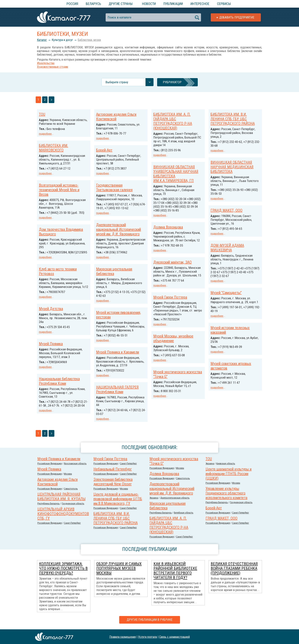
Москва (180, 468)
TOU (42, 114)
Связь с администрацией (174, 637)
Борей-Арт (104, 150)
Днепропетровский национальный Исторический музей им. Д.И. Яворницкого (119, 229)
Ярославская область (75, 463)
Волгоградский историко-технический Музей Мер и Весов (59, 190)
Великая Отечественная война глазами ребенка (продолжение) (234, 568)
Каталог (42, 40)
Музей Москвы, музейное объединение (173, 338)
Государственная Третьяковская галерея (114, 187)
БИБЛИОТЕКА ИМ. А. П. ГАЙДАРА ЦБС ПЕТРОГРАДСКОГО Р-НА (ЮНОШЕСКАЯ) (173, 121)
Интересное (200, 4)
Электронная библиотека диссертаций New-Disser (113, 482)
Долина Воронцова (168, 227)
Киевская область (226, 463)
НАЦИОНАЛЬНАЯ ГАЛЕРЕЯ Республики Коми (117, 389)
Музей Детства (51, 309)
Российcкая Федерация (50, 463)
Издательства (46, 63)
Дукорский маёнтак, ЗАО (172, 262)
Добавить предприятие (237, 17)
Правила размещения (123, 637)
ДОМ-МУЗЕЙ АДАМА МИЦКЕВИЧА (227, 248)
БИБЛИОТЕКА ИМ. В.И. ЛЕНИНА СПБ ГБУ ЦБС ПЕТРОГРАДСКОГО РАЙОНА (233, 119)
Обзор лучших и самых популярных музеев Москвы (119, 568)
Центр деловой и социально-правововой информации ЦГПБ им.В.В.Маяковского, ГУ (118, 499)
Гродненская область (241, 502)
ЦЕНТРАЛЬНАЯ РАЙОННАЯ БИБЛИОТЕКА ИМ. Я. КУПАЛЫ (61, 497)
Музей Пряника (51, 344)
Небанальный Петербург (113, 469)
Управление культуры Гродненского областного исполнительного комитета (226, 493)
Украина (210, 463)
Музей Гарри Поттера (170, 297)
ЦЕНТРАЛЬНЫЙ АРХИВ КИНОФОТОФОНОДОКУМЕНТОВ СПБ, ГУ (63, 514)
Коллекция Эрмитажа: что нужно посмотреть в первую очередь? (63, 568)
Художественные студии (53, 67)
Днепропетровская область (175, 498)
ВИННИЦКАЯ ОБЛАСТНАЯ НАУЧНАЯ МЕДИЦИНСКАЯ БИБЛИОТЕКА (232, 167)
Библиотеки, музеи (89, 40)
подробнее (45, 134)
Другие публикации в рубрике (150, 620)
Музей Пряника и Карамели (118, 352)
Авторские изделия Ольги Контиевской (116, 117)
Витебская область (184, 513)
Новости (149, 4)
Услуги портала (147, 637)
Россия (72, 4)
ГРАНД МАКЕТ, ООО (226, 210)
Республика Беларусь (217, 502)
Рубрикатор (172, 82)
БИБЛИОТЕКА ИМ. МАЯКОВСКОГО (53, 148)
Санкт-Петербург (128, 463)
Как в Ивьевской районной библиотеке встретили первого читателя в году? (175, 571)
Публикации (173, 4)
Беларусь (93, 4)
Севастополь (183, 478)
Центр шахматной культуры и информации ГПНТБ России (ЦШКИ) (229, 474)
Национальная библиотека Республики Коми (59, 381)
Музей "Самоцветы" (226, 293)
